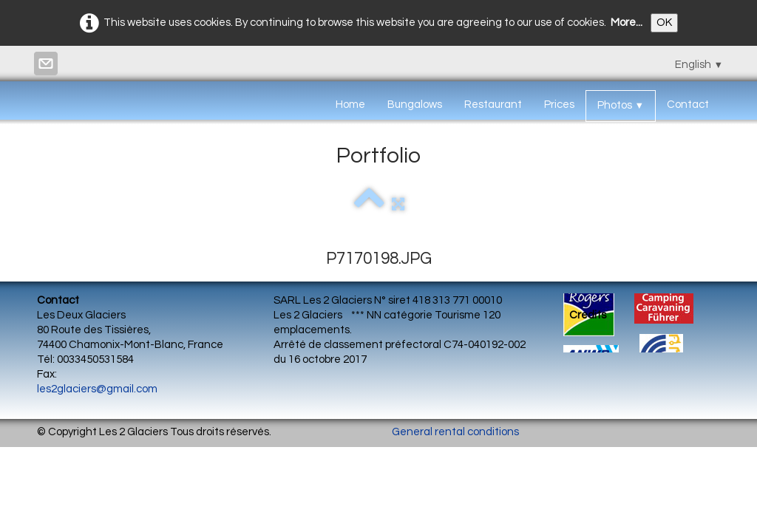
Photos (621, 105)
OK (664, 23)
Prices (559, 105)
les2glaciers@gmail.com (97, 389)
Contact (688, 105)
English (699, 65)
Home (350, 105)
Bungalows (415, 105)
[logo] (43, 101)
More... (627, 23)
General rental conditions (455, 432)
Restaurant (493, 105)
